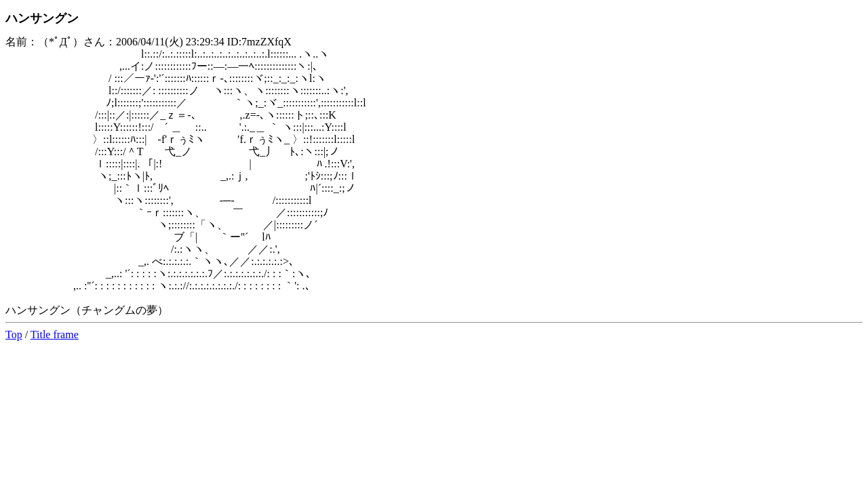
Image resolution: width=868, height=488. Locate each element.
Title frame (55, 334)
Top (14, 334)
